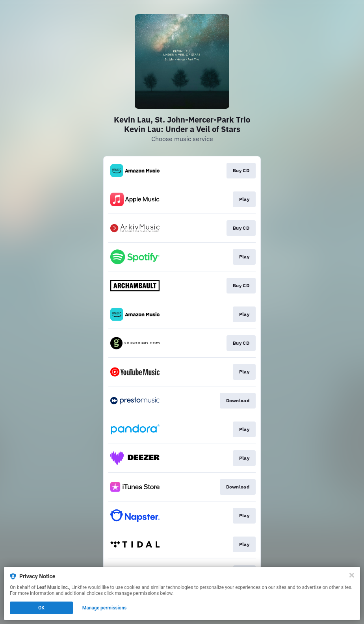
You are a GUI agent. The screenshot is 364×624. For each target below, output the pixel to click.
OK (41, 608)
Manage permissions (105, 608)
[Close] (352, 575)
